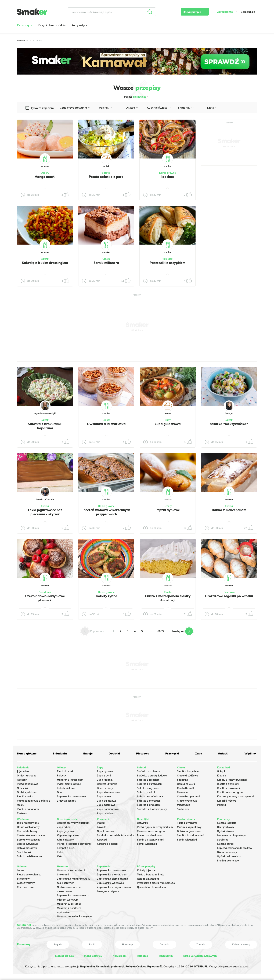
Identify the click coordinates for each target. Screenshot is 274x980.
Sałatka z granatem (149, 804)
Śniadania (45, 592)
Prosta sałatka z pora (106, 177)
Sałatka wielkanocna (29, 856)
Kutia (60, 851)
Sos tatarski (24, 851)
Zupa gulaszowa (168, 424)
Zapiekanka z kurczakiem (112, 874)
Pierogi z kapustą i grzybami (74, 843)
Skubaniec (183, 808)
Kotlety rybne (106, 596)
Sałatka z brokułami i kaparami (45, 426)
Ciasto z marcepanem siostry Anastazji (168, 598)
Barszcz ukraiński (107, 783)
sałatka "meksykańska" (229, 424)
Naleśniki (22, 787)
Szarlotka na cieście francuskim (116, 835)
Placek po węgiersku (29, 874)
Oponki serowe (106, 830)
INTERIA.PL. (206, 965)
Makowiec (183, 791)
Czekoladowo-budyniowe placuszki (45, 598)
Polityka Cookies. (137, 965)
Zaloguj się (248, 12)
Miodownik (183, 804)
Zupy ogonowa (106, 770)
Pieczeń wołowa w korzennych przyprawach (106, 512)
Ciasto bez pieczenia (189, 795)
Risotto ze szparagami (230, 791)
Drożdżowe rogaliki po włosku (229, 598)
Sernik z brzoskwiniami (151, 839)
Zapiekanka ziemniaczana (113, 878)
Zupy (168, 420)
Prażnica (22, 812)
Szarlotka (183, 779)
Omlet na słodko (27, 775)
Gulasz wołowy (26, 882)
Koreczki (102, 839)
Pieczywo (229, 592)
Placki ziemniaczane (69, 783)
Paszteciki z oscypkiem (167, 263)
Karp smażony (65, 839)
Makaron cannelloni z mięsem (74, 916)
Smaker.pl (22, 40)
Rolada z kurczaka (148, 878)
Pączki (101, 822)
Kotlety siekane (66, 787)
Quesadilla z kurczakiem (151, 886)
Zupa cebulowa (106, 812)
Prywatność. (158, 965)
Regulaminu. (83, 965)
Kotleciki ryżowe (227, 800)
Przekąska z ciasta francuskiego (156, 882)
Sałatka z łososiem (148, 779)
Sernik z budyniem (188, 770)
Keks (60, 856)
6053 (161, 631)
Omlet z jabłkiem (27, 791)
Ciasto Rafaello (186, 787)
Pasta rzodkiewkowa (149, 835)
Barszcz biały (105, 787)
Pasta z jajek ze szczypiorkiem (155, 826)
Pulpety (61, 775)
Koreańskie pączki (108, 843)
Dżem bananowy (227, 851)
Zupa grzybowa (66, 830)
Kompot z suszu (66, 847)
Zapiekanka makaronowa (72, 795)
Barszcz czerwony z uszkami (74, 822)
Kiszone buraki (226, 843)
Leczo (20, 870)
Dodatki (114, 753)
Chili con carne (26, 886)
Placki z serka (25, 795)
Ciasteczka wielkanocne (31, 835)
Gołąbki (222, 770)
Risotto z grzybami (228, 783)
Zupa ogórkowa (106, 804)
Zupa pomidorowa (108, 808)
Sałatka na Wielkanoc (150, 795)
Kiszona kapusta (227, 822)
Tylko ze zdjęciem (42, 108)
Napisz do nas (64, 955)
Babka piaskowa (27, 847)
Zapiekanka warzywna (111, 882)
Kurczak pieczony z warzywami (235, 795)
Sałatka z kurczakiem (150, 783)
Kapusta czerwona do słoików (235, 847)
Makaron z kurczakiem (70, 779)
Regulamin (165, 955)
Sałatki (106, 173)
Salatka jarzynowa (148, 787)
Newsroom (119, 955)
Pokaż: (137, 97)
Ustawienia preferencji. (108, 965)
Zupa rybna (64, 826)
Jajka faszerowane (28, 822)
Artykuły (79, 25)
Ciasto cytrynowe (187, 800)
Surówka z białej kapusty (152, 808)
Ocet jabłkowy (226, 826)
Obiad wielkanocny (28, 826)
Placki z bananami (28, 808)
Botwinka (143, 822)
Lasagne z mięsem (108, 890)
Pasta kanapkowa (28, 783)
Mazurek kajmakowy (189, 826)
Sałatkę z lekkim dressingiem (45, 263)
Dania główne (167, 173)
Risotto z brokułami (228, 787)
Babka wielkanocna (29, 839)
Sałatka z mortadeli (149, 800)
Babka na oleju (186, 783)
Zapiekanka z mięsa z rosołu (114, 886)
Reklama (142, 955)
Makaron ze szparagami (151, 830)
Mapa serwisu (93, 955)
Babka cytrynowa (27, 843)
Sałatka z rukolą (147, 791)
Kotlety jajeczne (146, 870)
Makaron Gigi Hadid (69, 903)
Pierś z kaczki (65, 770)
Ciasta (106, 259)
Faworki (102, 826)
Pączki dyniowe (168, 510)
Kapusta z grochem (68, 835)
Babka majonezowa (189, 830)
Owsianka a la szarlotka (106, 424)
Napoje (88, 753)
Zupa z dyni (104, 775)
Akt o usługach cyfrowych (200, 955)
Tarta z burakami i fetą (151, 874)
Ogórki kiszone (226, 830)
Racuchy (22, 779)
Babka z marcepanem (229, 510)
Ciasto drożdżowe (188, 775)
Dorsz (60, 791)
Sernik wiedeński (147, 843)
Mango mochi (45, 177)
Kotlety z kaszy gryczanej (232, 779)
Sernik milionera (106, 263)
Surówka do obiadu (148, 770)
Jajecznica (23, 770)
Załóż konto (225, 12)
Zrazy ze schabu (66, 800)
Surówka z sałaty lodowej (152, 775)
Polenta (221, 804)
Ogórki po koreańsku (229, 856)
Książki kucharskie (52, 25)
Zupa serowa (105, 795)
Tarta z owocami (187, 822)
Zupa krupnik (105, 779)
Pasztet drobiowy (27, 830)
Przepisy (24, 25)
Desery (45, 173)
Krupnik (221, 775)
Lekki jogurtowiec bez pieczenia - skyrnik (45, 512)
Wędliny (249, 753)
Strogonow (23, 878)
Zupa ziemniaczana (109, 791)
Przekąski (167, 259)
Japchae (167, 177)
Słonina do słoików (228, 860)
